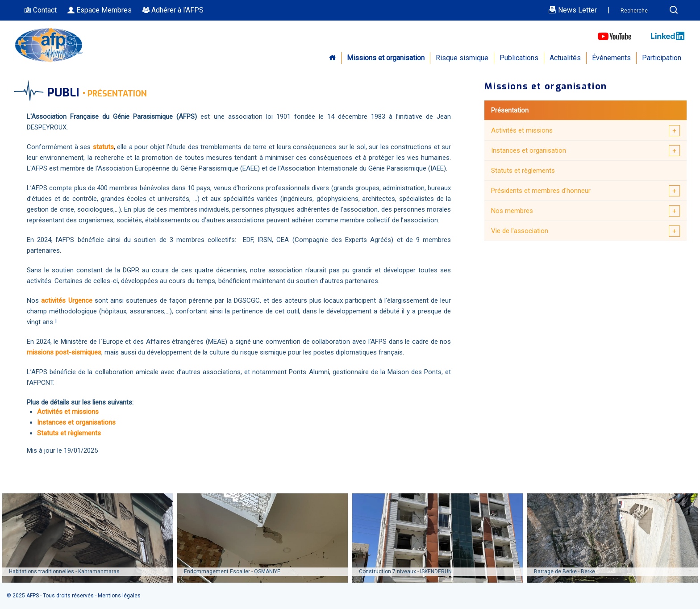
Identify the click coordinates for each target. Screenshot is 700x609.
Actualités (565, 58)
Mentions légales (119, 596)
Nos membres (512, 211)
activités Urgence (67, 300)
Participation (662, 58)
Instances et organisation (529, 150)
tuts (108, 147)
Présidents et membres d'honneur (541, 191)
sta (98, 147)
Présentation (510, 110)
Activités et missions (522, 130)
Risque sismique (462, 58)
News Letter (573, 10)
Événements (611, 58)
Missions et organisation (386, 58)
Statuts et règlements (523, 171)
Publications (519, 58)
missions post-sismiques (64, 352)
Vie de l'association (520, 231)
